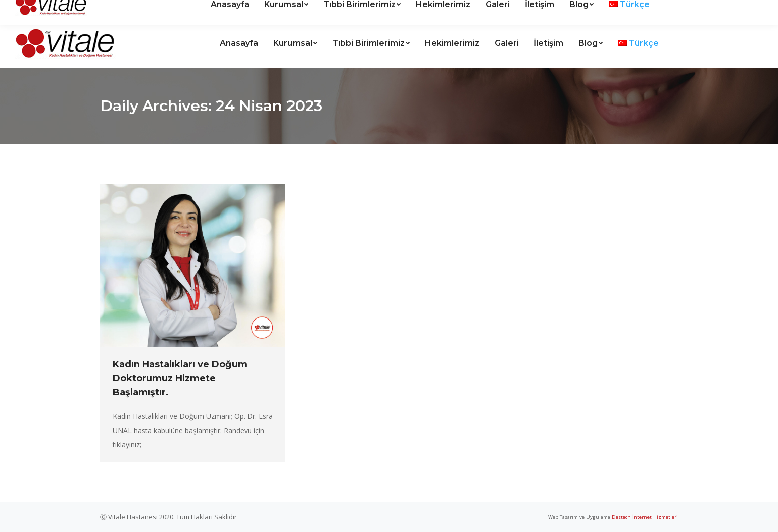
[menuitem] (239, 43)
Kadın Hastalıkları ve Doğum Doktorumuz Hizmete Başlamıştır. (180, 378)
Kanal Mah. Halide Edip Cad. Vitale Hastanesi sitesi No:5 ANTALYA (135, 9)
